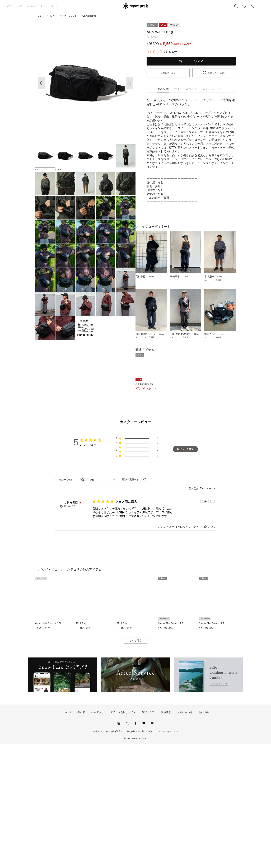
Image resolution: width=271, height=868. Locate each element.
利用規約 (97, 855)
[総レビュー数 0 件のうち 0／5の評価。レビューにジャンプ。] (162, 52)
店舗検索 (166, 836)
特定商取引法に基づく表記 (140, 855)
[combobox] (102, 603)
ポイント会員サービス (123, 836)
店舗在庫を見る (168, 73)
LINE (144, 847)
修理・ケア (148, 836)
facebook (135, 847)
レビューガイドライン (167, 855)
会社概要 (204, 836)
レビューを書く (185, 573)
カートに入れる (194, 61)
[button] (129, 83)
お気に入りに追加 (217, 73)
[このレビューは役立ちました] (205, 651)
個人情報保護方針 (114, 855)
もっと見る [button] (135, 764)
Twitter (127, 847)
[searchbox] (67, 603)
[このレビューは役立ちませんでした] (212, 651)
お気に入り (244, 8)
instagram (119, 847)
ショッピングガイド (74, 836)
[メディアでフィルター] (134, 603)
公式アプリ (98, 836)
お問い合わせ (185, 836)
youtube (152, 847)
